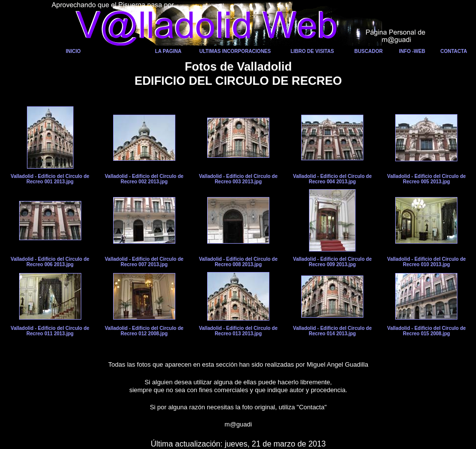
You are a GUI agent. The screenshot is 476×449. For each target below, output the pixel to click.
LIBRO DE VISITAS (312, 51)
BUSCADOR (369, 51)
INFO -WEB (412, 51)
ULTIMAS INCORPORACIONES (235, 51)
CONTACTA (454, 51)
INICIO (73, 51)
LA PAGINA (168, 51)
